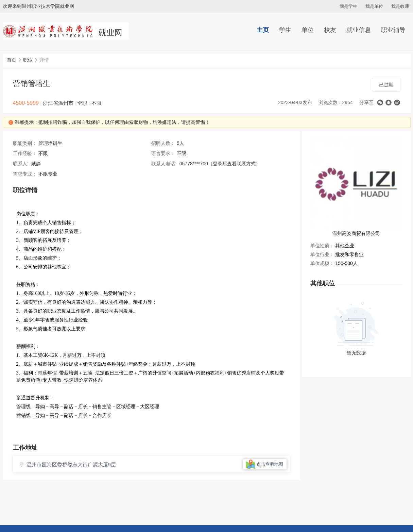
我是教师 (400, 6)
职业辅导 (393, 30)
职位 (28, 60)
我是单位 (374, 6)
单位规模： (322, 263)
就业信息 (359, 30)
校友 (330, 30)
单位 (308, 30)
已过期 (386, 85)
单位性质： (322, 246)
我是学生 (348, 6)
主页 (263, 30)
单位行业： (322, 254)
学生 (285, 30)
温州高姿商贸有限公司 (356, 233)
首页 (12, 60)
